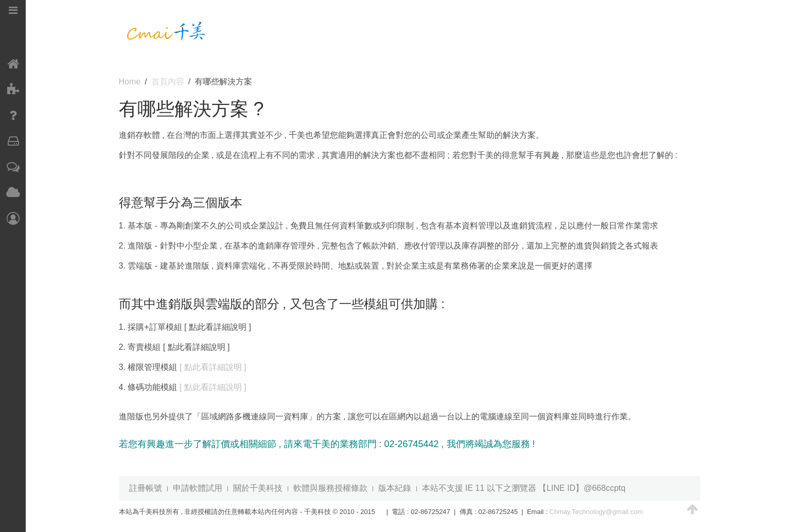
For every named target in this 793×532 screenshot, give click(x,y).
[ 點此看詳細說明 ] (213, 367)
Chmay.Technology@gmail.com (596, 512)
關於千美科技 (258, 488)
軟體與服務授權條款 (330, 488)
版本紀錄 (395, 488)
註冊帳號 (146, 488)
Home (130, 82)
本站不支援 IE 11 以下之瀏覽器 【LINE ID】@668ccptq (524, 488)
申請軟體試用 (198, 488)
